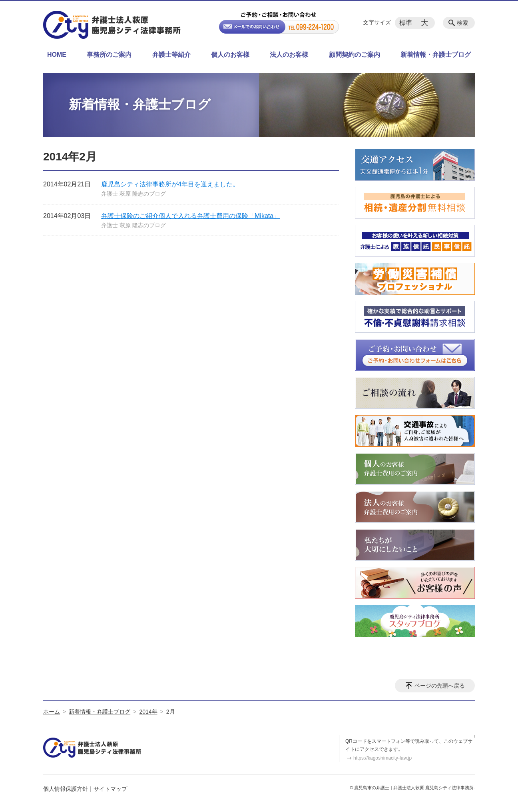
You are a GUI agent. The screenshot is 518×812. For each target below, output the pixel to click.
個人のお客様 (230, 55)
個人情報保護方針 (66, 789)
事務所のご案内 (109, 55)
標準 (406, 23)
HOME (57, 55)
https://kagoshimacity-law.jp (383, 758)
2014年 (148, 712)
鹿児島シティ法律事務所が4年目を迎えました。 (170, 184)
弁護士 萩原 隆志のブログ (133, 194)
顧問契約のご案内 (355, 55)
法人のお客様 (289, 55)
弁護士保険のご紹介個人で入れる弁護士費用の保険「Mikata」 (190, 216)
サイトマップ (110, 789)
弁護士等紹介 (171, 55)
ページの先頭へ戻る (440, 686)
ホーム (52, 712)
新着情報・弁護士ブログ (436, 55)
